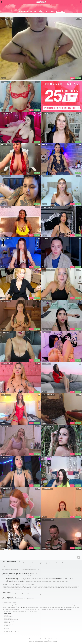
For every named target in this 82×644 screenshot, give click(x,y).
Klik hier (32, 599)
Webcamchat (36, 607)
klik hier (31, 569)
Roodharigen (73, 605)
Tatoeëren (13, 607)
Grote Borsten (31, 605)
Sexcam (68, 607)
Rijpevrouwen (48, 609)
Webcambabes (51, 607)
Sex (31, 611)
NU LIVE (3, 78)
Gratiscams (22, 609)
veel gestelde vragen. (37, 594)
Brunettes (25, 605)
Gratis (71, 607)
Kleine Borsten (37, 605)
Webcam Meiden (8, 633)
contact (7, 594)
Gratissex (39, 609)
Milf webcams (7, 623)
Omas (60, 605)
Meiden (4, 609)
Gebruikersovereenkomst (43, 639)
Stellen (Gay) (8, 607)
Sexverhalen (57, 607)
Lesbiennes (53, 605)
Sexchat (35, 609)
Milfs (57, 605)
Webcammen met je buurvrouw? (12, 632)
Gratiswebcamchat (43, 607)
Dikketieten (16, 611)
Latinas (47, 605)
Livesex (56, 609)
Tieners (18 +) (20, 607)
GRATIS (72, 78)
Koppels (63, 605)
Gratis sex (7, 615)
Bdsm (53, 609)
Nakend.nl (43, 563)
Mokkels (8, 609)
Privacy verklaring (33, 639)
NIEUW (50, 329)
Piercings (68, 605)
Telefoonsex (34, 611)
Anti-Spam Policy (53, 639)
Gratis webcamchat (9, 624)
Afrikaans (5, 605)
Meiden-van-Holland (15, 609)
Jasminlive (21, 611)
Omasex (25, 611)
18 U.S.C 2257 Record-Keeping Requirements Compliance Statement (43, 641)
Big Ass (14, 605)
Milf (12, 611)
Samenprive (61, 609)
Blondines (19, 605)
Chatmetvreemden (7, 611)
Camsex (43, 609)
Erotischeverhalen (68, 609)
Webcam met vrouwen (9, 621)
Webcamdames (29, 607)
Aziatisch (9, 605)
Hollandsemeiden (29, 609)
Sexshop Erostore (8, 618)
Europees (43, 605)
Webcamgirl (63, 607)
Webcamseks (76, 607)
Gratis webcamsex (8, 617)
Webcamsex (7, 626)
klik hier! (60, 11)
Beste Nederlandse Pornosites (11, 620)
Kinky (28, 611)
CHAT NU (78, 78)
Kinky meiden (7, 629)
